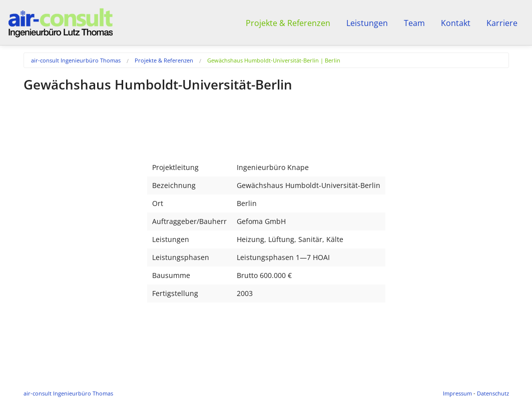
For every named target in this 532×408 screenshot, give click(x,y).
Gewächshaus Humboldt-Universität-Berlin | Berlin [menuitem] (274, 60)
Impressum (457, 393)
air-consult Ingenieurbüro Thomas (76, 60)
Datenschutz (493, 393)
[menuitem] (83, 60)
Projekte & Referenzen (164, 60)
